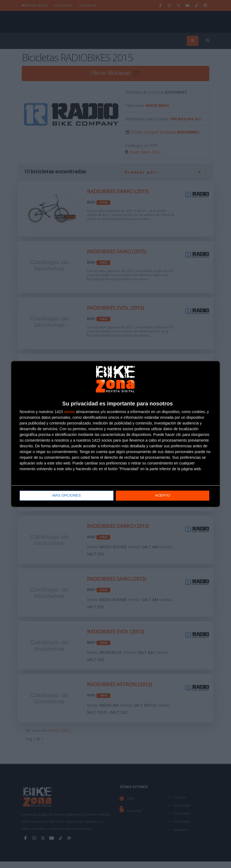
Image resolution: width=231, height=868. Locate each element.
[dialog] (116, 434)
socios (69, 412)
